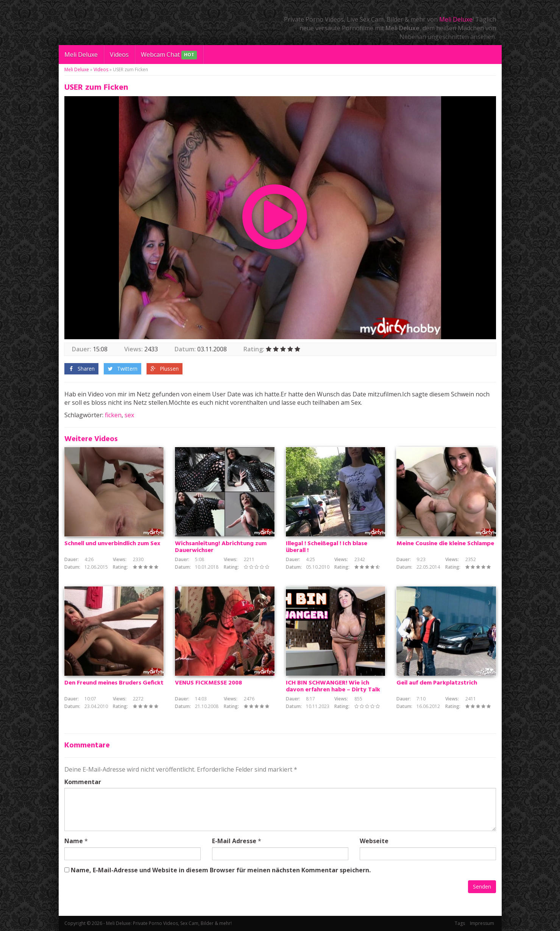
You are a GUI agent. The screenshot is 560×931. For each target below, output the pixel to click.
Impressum (482, 923)
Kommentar (83, 782)
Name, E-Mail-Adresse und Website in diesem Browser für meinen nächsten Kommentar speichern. (221, 870)
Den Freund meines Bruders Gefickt (114, 683)
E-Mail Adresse (234, 841)
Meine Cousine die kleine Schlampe (445, 544)
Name (74, 841)
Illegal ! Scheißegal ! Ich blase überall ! (327, 547)
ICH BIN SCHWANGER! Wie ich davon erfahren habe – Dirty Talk (333, 686)
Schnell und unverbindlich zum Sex (112, 544)
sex (129, 415)
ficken (113, 415)
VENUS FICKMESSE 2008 (208, 683)
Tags (460, 923)
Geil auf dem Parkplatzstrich (437, 683)
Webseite (374, 841)
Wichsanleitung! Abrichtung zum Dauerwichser (221, 547)
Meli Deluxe (456, 19)
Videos (119, 55)
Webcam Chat (169, 55)
